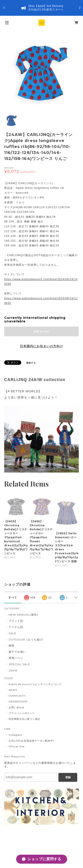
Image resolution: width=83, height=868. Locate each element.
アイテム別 (16, 627)
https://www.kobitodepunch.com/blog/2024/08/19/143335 (41, 282)
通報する (31, 363)
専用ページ (16, 658)
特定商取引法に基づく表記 (25, 719)
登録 (68, 777)
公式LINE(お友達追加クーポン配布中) (31, 741)
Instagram (16, 735)
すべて (13, 598)
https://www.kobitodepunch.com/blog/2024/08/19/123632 (41, 301)
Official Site (17, 746)
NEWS (13, 690)
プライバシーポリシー (22, 713)
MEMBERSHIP (18, 702)
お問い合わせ (17, 707)
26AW (13, 670)
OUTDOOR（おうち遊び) (26, 640)
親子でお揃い (17, 652)
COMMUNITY (17, 696)
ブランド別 (16, 621)
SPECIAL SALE (19, 664)
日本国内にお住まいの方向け (41, 346)
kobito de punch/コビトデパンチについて (35, 684)
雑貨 (12, 646)
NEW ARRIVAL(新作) (23, 615)
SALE (13, 633)
